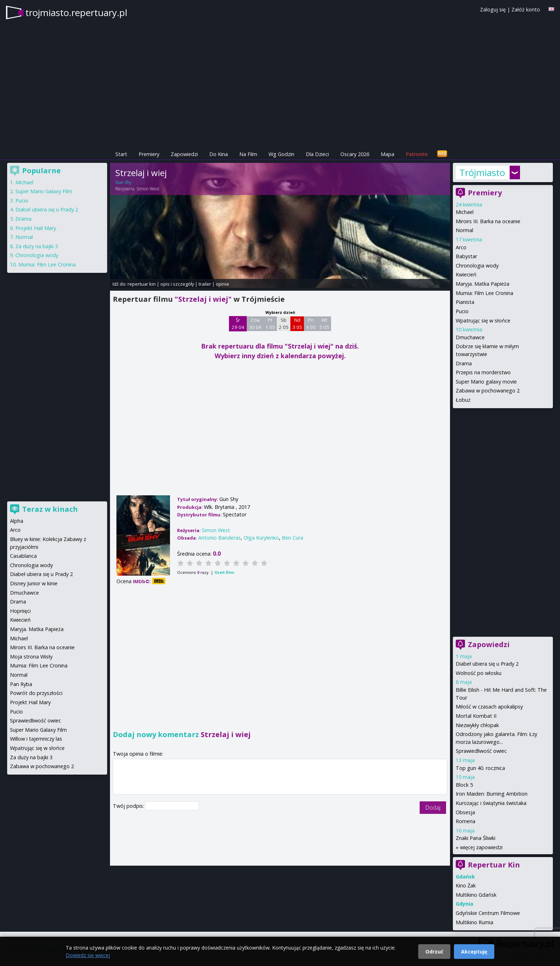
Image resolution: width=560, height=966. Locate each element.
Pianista (465, 302)
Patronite (417, 154)
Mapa (387, 154)
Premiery (149, 154)
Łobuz (463, 400)
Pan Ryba (21, 684)
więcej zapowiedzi (481, 847)
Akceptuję (474, 952)
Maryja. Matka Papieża (482, 284)
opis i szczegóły (177, 284)
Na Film (248, 154)
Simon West (148, 189)
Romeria (466, 821)
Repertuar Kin (494, 865)
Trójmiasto (482, 172)
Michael (465, 212)
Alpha (17, 521)
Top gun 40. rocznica (480, 768)
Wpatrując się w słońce (483, 321)
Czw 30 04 (255, 324)
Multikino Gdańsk (476, 895)
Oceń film (224, 572)
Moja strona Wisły (31, 657)
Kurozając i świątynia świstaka (491, 803)
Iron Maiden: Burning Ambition (492, 794)
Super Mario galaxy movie (486, 382)
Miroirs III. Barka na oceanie (488, 221)
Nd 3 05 (297, 324)
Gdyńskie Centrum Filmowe (488, 913)
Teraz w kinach (50, 509)
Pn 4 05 (311, 324)
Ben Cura (292, 538)
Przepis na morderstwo (483, 372)
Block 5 (464, 785)
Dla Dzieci (317, 154)
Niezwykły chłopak (477, 725)
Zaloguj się (493, 9)
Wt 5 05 (324, 324)
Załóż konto (526, 9)
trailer (205, 284)
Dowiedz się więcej (88, 955)
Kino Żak (466, 885)
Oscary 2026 (355, 154)
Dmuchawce (470, 337)
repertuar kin (142, 284)
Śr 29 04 (238, 324)
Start (121, 154)
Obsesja (465, 812)
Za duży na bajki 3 (37, 246)
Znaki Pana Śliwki (476, 838)
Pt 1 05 (270, 324)
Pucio (462, 311)
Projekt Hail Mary (36, 228)
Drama (464, 363)
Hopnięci (20, 611)
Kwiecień (466, 274)
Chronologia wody (477, 266)
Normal (464, 230)
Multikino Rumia (474, 922)
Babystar (466, 256)
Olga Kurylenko (261, 538)
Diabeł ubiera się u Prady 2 (487, 664)
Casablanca (23, 556)
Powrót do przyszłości (36, 693)
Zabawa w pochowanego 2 (488, 391)
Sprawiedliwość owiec (481, 751)
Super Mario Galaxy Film (44, 191)
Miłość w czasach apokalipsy (489, 707)
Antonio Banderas (219, 538)
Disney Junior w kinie (34, 583)
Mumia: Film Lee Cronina (484, 293)
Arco (461, 247)
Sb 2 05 (284, 324)
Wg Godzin (281, 154)
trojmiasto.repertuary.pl (76, 12)
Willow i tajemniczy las (36, 739)
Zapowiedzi (184, 154)
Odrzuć (434, 952)
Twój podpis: (129, 806)
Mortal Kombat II (476, 716)
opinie (222, 284)
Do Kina (219, 154)
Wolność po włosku (479, 673)
